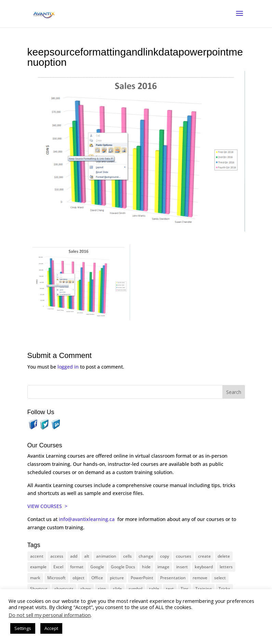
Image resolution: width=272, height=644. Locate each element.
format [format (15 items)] (77, 567)
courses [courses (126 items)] (184, 556)
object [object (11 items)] (79, 578)
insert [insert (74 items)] (182, 567)
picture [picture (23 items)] (117, 578)
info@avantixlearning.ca (87, 519)
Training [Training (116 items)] (204, 589)
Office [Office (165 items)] (97, 578)
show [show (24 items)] (86, 589)
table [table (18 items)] (154, 589)
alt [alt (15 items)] (87, 556)
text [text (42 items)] (170, 589)
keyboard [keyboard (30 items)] (204, 567)
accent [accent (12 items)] (37, 556)
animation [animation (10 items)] (106, 556)
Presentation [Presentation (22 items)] (173, 578)
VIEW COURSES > (47, 506)
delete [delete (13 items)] (224, 556)
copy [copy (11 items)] (165, 556)
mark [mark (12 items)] (35, 578)
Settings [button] (23, 628)
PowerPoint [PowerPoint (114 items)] (142, 578)
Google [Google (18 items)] (97, 567)
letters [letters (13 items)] (226, 567)
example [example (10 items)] (38, 567)
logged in (68, 367)
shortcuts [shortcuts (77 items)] (64, 589)
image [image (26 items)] (163, 567)
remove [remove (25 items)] (200, 578)
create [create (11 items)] (204, 556)
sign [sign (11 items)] (102, 589)
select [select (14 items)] (220, 578)
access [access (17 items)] (57, 556)
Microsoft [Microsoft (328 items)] (56, 578)
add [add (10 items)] (74, 556)
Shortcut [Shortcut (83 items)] (39, 589)
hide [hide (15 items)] (146, 567)
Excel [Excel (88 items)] (58, 567)
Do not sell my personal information (50, 615)
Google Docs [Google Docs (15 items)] (123, 567)
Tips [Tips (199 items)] (185, 589)
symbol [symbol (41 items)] (135, 589)
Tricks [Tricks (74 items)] (224, 589)
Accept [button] (51, 628)
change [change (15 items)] (146, 556)
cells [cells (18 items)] (127, 556)
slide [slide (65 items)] (117, 589)
